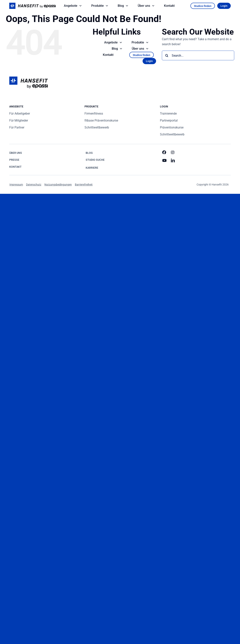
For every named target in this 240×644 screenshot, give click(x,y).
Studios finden (203, 6)
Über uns (147, 6)
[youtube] (164, 161)
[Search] (167, 55)
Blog (123, 6)
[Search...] (198, 55)
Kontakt (169, 6)
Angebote (73, 6)
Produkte (100, 6)
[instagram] (173, 152)
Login (224, 6)
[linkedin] (173, 161)
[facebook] (164, 152)
